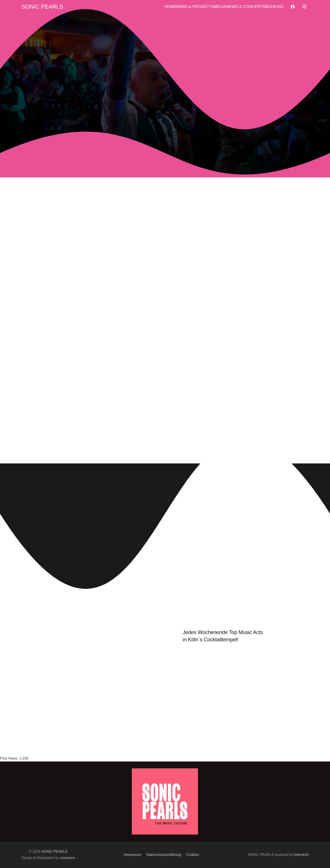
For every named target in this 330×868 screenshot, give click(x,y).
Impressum (133, 855)
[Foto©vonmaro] (165, 95)
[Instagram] (305, 7)
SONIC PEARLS (54, 852)
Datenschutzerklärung (164, 855)
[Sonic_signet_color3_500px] (165, 801)
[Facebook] (293, 7)
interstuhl (301, 855)
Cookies (193, 855)
